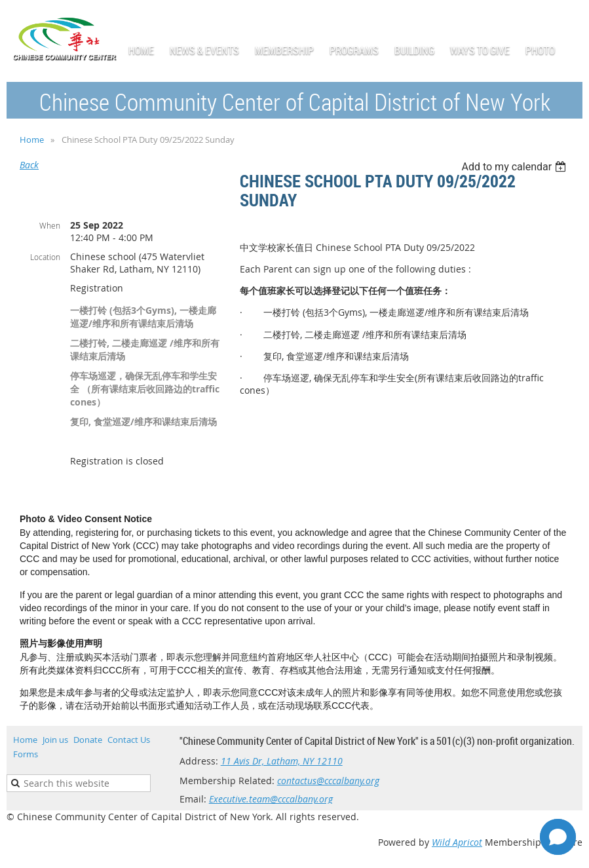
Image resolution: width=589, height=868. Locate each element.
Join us (55, 740)
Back (29, 165)
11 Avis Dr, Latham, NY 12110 (282, 761)
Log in (569, 19)
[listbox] (515, 167)
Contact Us (129, 740)
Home (32, 140)
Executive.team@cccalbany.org (271, 799)
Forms (26, 754)
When (50, 225)
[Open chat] (558, 837)
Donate (88, 740)
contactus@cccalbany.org (328, 781)
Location (45, 257)
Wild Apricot (457, 842)
